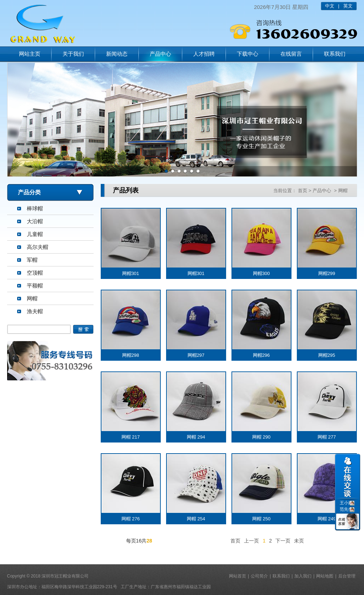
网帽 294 (196, 437)
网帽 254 (196, 519)
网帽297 (196, 355)
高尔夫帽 (38, 247)
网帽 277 (327, 437)
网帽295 (327, 355)
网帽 (32, 298)
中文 (330, 6)
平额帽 (35, 286)
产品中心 (160, 54)
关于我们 (73, 54)
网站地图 (325, 576)
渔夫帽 (35, 311)
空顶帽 (35, 273)
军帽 (32, 260)
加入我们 (303, 576)
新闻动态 (117, 54)
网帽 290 (261, 437)
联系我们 (335, 54)
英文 (348, 6)
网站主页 (30, 54)
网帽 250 (261, 519)
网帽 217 (131, 437)
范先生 (346, 509)
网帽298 (131, 355)
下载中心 (248, 54)
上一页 (251, 541)
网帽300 (261, 273)
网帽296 (261, 355)
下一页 (283, 541)
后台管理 (347, 576)
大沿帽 (35, 221)
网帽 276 (131, 519)
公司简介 (259, 576)
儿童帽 (35, 234)
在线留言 (291, 54)
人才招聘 (204, 54)
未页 (299, 541)
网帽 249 (327, 519)
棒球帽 (35, 208)
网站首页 (238, 576)
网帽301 (131, 273)
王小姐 (346, 503)
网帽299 (327, 273)
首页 (303, 191)
